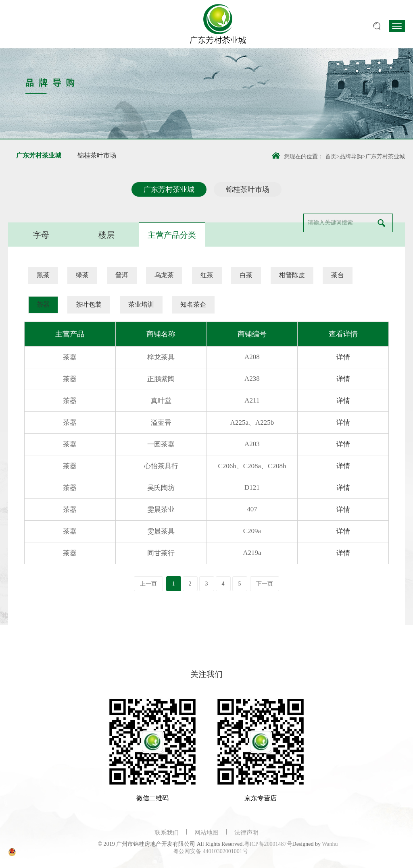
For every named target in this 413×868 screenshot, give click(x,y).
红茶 (207, 275)
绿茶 (82, 275)
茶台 (338, 275)
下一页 (265, 584)
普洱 (122, 275)
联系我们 (167, 833)
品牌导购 (351, 157)
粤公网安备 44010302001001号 (211, 851)
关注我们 (206, 674)
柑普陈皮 (292, 275)
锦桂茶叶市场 (97, 155)
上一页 (148, 584)
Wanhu (330, 844)
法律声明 (246, 833)
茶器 (43, 304)
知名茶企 (193, 304)
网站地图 (206, 833)
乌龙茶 (164, 275)
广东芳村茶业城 (39, 155)
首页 (331, 157)
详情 (343, 357)
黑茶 (43, 275)
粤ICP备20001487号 (268, 844)
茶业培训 (141, 304)
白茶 (246, 275)
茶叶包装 (89, 304)
